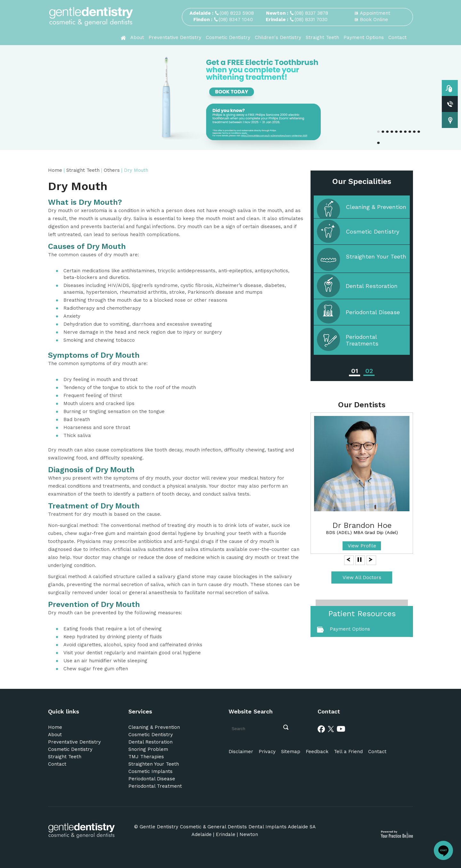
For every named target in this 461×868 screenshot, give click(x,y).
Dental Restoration (372, 286)
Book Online (374, 20)
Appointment (375, 13)
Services (140, 711)
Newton (249, 834)
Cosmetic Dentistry (228, 37)
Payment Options (364, 37)
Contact (397, 37)
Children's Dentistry (278, 37)
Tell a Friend (348, 752)
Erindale (226, 834)
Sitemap (291, 752)
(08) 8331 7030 (311, 20)
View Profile (362, 546)
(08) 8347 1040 (236, 20)
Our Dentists (362, 405)
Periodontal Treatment (155, 786)
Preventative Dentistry (175, 37)
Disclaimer (241, 752)
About (137, 37)
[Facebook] (321, 729)
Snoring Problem (148, 749)
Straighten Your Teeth (376, 256)
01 (355, 371)
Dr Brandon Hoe (362, 525)
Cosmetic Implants (150, 771)
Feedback (317, 752)
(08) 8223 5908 (237, 13)
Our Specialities (362, 181)
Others (113, 170)
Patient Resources (362, 614)
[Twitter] (331, 729)
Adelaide (202, 834)
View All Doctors (362, 577)
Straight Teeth (322, 37)
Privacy (267, 752)
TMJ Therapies (146, 757)
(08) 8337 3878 (311, 13)
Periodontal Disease (373, 312)
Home (56, 170)
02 (369, 371)
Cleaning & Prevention (376, 207)
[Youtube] (341, 729)
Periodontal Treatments (362, 340)
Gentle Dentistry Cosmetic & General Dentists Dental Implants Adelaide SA (228, 827)
